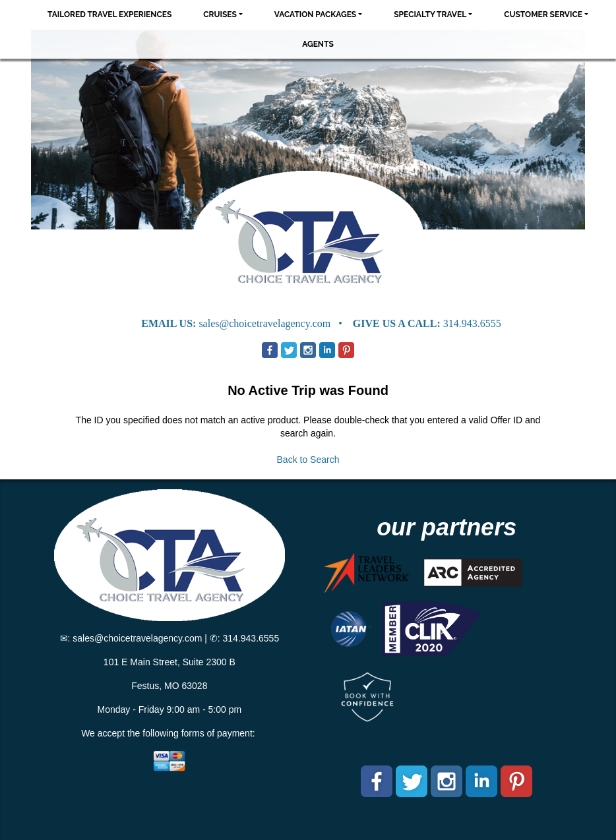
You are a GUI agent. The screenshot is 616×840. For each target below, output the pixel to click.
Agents (318, 44)
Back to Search (308, 460)
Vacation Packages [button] (315, 15)
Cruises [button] (220, 15)
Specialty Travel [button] (430, 15)
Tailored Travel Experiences (109, 15)
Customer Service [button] (543, 15)
